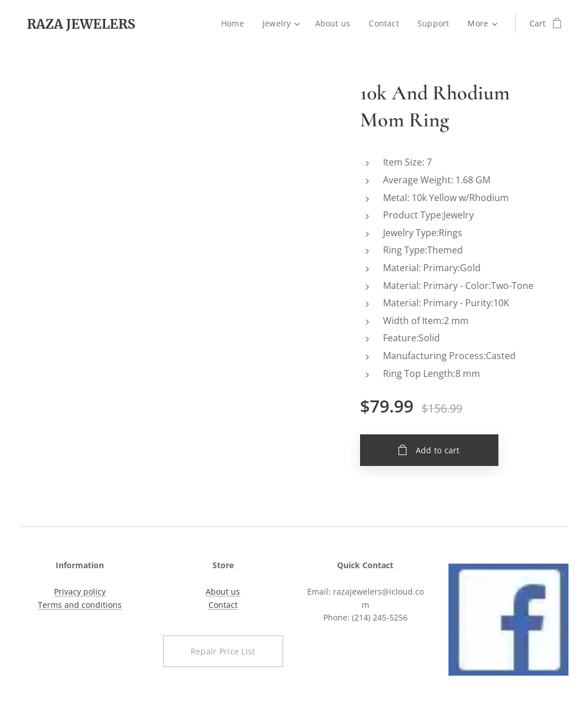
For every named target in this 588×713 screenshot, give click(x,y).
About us (223, 592)
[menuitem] (235, 24)
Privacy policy (80, 592)
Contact (223, 605)
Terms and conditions (80, 605)
